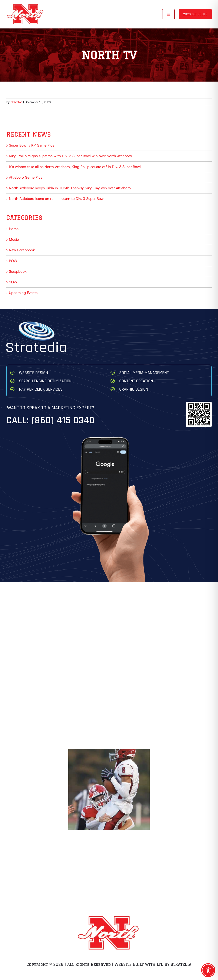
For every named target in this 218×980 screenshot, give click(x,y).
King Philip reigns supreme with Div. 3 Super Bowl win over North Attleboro (70, 156)
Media (14, 239)
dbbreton (16, 102)
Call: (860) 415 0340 (50, 420)
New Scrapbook (22, 250)
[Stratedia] (36, 323)
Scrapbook (18, 271)
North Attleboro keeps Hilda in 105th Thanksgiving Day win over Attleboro (70, 188)
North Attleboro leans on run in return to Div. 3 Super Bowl (57, 199)
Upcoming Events (23, 293)
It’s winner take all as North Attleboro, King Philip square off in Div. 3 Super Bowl (75, 167)
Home (14, 229)
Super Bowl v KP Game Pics (32, 145)
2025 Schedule (195, 14)
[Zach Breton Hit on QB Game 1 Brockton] (109, 789)
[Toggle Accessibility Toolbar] (208, 970)
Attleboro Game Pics (26, 177)
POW (13, 261)
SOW (13, 282)
